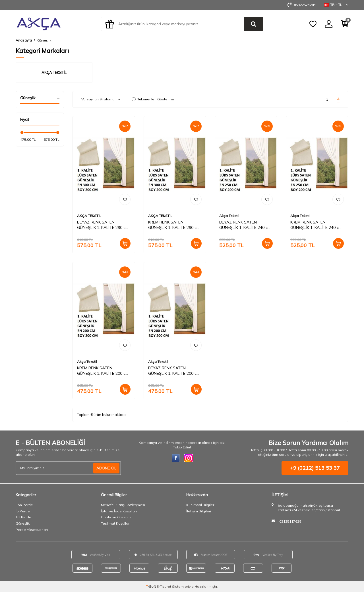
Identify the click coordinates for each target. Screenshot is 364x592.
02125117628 (290, 521)
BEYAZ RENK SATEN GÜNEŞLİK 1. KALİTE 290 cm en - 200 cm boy (103, 225)
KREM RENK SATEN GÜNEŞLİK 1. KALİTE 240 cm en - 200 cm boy (316, 225)
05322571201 (302, 5)
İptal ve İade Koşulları (119, 511)
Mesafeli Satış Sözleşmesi (123, 505)
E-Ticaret (164, 586)
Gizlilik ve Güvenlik (116, 517)
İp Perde (23, 511)
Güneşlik (23, 523)
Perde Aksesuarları (32, 530)
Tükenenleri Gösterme (153, 99)
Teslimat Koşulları (116, 523)
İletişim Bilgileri (199, 511)
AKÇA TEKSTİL (89, 216)
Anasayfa (24, 40)
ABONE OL (106, 468)
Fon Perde (24, 505)
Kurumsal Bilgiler (200, 505)
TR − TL (336, 5)
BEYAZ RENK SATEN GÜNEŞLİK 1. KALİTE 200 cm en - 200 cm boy (174, 371)
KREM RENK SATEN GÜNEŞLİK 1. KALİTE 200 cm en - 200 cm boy (103, 371)
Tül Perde (23, 517)
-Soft (151, 586)
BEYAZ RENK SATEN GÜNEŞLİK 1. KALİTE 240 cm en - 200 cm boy (245, 225)
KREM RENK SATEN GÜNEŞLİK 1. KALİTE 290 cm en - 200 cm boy (174, 225)
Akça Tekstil (229, 216)
